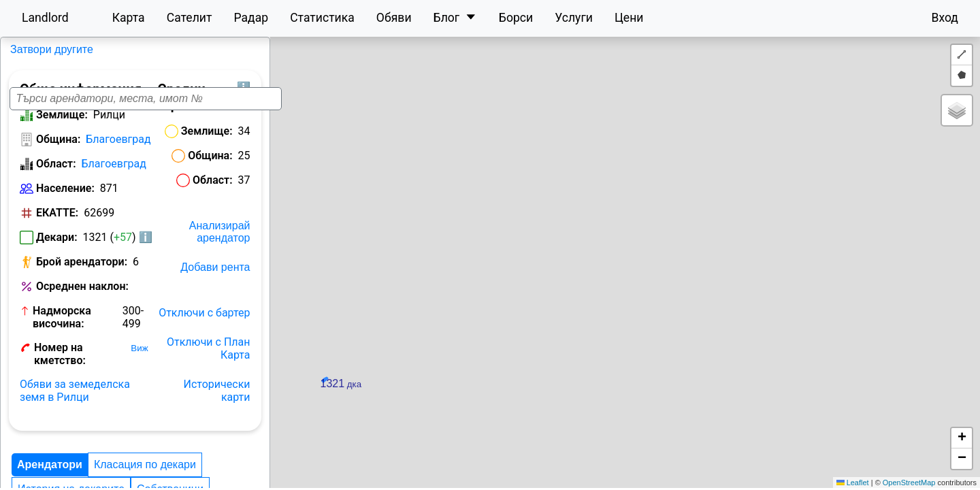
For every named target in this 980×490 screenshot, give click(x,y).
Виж (158, 370)
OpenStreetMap (909, 483)
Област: (56, 173)
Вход (945, 18)
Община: (58, 149)
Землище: (62, 124)
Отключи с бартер (307, 348)
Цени (629, 18)
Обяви (394, 18)
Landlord (45, 18)
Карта (129, 18)
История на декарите (262, 474)
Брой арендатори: (82, 271)
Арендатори (50, 474)
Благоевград (118, 149)
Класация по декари (145, 474)
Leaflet (853, 483)
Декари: (57, 247)
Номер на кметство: (88, 369)
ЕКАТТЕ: (57, 222)
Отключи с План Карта (295, 377)
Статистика (322, 18)
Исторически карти (304, 407)
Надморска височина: (65, 339)
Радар (251, 18)
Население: (65, 198)
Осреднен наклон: (61, 302)
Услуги (574, 18)
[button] (668, 260)
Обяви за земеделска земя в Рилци (93, 400)
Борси (516, 18)
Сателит (190, 18)
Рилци (24, 49)
